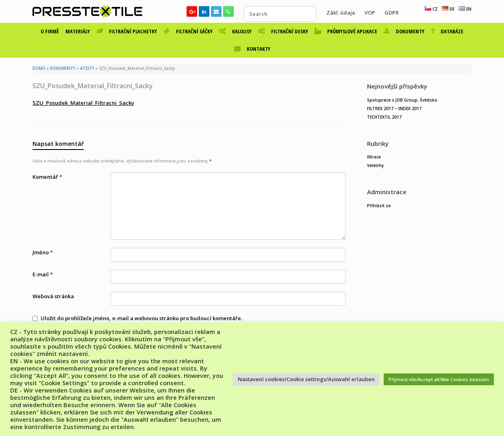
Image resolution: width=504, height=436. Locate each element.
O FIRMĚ (50, 31)
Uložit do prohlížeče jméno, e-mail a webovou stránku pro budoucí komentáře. (141, 318)
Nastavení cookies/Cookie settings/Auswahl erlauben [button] (306, 379)
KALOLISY (235, 31)
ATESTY (87, 68)
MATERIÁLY (78, 31)
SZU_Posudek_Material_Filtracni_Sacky (83, 103)
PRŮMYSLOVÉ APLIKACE (346, 31)
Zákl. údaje (341, 13)
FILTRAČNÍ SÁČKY (188, 31)
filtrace (374, 157)
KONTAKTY (252, 49)
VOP (370, 13)
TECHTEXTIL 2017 (384, 117)
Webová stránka (53, 296)
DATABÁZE (447, 31)
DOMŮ (39, 68)
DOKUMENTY (404, 31)
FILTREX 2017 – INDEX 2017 (394, 108)
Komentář (47, 177)
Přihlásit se (379, 206)
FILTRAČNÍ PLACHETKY (127, 31)
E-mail (43, 274)
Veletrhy (375, 165)
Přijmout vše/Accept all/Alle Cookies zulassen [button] (439, 379)
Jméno (43, 252)
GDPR (392, 13)
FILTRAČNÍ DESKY (283, 31)
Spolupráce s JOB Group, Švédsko (402, 100)
